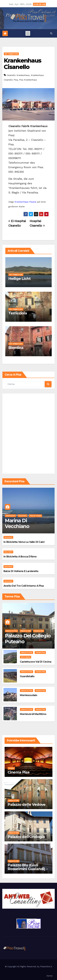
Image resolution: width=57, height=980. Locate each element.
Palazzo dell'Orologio (26, 837)
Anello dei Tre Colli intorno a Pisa (24, 586)
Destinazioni (10, 516)
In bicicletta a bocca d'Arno (20, 557)
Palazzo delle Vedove (27, 804)
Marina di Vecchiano (17, 523)
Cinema (11, 768)
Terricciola (18, 313)
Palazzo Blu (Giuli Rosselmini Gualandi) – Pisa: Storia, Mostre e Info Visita (28, 871)
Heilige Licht (19, 279)
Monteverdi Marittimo (33, 714)
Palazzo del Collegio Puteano (28, 639)
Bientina (16, 348)
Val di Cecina (26, 657)
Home (49, 976)
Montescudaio (28, 695)
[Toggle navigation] (28, 33)
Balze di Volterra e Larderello (21, 571)
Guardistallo (27, 676)
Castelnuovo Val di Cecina (36, 662)
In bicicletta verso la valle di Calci (24, 542)
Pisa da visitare (35, 516)
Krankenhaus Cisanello (22, 64)
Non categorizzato (11, 54)
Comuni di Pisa (11, 631)
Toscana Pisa (39, 631)
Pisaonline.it (46, 967)
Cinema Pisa (19, 772)
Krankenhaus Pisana (25, 202)
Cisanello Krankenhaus (18, 75)
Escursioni (22, 516)
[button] (51, 33)
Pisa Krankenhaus (28, 80)
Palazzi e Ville (26, 631)
